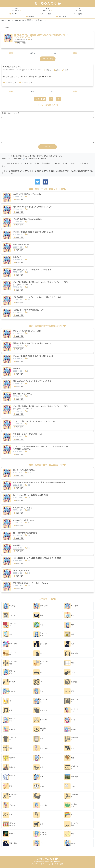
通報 (57, 70)
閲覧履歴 (30, 17)
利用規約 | (58, 862)
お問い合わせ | (49, 862)
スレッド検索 (46, 14)
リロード (40, 99)
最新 (75, 53)
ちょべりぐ (9, 83)
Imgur (23, 158)
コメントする (48, 59)
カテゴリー (14, 14)
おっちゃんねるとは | (56, 864)
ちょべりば (25, 83)
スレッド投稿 (77, 14)
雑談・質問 (20, 43)
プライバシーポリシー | (40, 864)
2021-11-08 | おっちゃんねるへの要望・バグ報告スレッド (24, 20)
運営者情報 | (38, 862)
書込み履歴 (61, 17)
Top (3, 27)
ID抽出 (48, 70)
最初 (11, 53)
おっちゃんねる (47, 3)
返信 (65, 70)
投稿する (47, 147)
